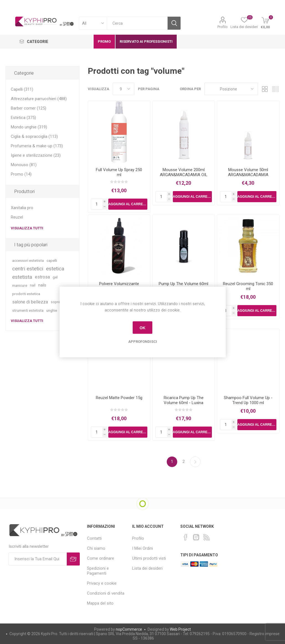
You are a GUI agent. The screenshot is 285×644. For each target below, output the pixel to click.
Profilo (223, 27)
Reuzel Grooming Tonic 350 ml (248, 286)
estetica (55, 269)
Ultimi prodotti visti (149, 558)
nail (33, 285)
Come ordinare (101, 558)
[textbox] (137, 23)
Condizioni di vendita (106, 593)
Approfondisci (143, 342)
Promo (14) (21, 174)
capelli (52, 260)
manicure (20, 285)
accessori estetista (28, 260)
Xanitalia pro (22, 208)
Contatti (94, 538)
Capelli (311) (22, 89)
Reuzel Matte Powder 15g (119, 398)
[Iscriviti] (38, 559)
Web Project (180, 629)
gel (55, 277)
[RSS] (207, 537)
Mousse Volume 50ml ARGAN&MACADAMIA (248, 172)
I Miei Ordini (142, 548)
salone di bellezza (30, 302)
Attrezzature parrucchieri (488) (39, 99)
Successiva (195, 462)
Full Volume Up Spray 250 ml (119, 172)
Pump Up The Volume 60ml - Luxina (183, 286)
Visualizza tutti (27, 228)
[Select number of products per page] (124, 89)
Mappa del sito (100, 603)
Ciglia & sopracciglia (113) (34, 136)
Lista (275, 89)
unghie (52, 310)
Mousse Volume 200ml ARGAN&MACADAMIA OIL (184, 172)
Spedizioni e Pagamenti (98, 571)
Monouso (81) (24, 165)
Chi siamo (96, 548)
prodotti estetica (26, 294)
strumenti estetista (28, 310)
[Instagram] (196, 537)
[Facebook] (186, 537)
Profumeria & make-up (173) (37, 146)
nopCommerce (129, 629)
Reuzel (17, 217)
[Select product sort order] (231, 89)
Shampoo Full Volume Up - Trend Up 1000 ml (248, 400)
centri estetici (28, 269)
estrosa (42, 277)
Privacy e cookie (102, 583)
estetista (22, 277)
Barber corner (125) (29, 108)
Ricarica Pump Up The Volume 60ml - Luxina (184, 400)
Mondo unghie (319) (29, 127)
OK (142, 328)
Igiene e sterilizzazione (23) (36, 155)
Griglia (265, 89)
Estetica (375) (23, 118)
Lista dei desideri (147, 568)
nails (42, 285)
